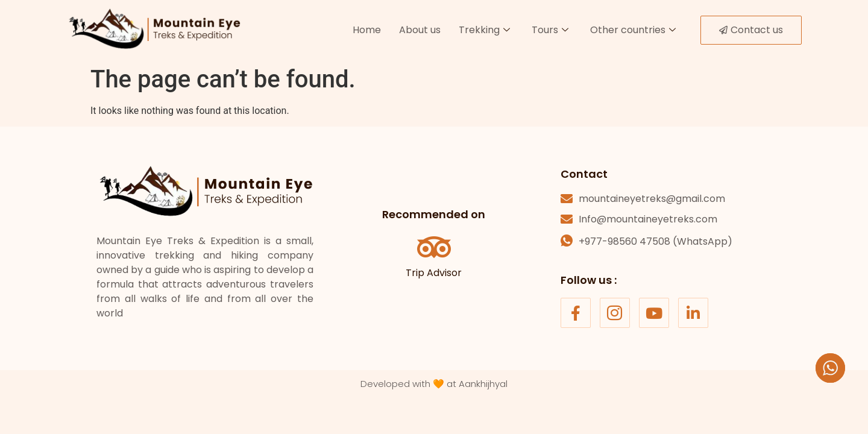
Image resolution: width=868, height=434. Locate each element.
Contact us (751, 30)
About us (420, 30)
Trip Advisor (434, 273)
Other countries (633, 30)
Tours (550, 30)
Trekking (484, 30)
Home (367, 30)
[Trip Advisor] (434, 247)
